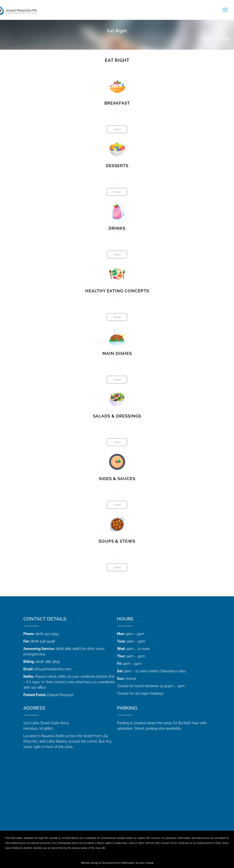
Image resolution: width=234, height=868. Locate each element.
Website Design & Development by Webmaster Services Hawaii (117, 863)
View (117, 129)
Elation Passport (60, 695)
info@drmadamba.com (53, 669)
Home (208, 38)
